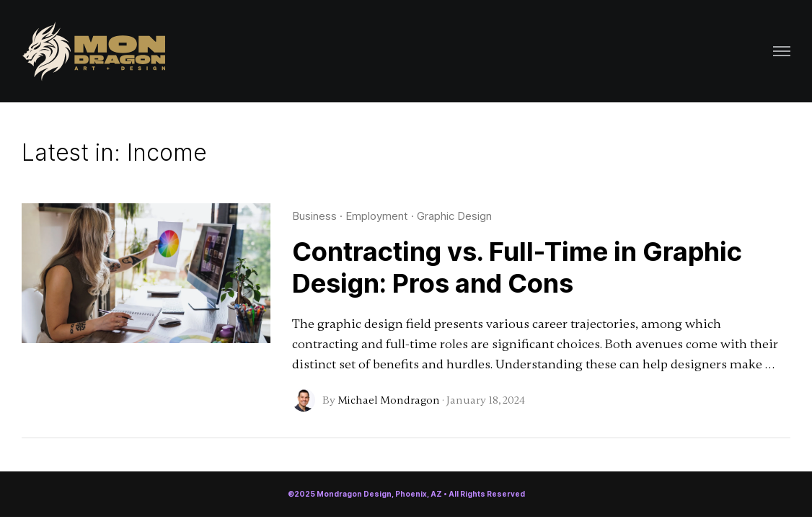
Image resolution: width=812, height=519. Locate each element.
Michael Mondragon (389, 400)
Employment (377, 216)
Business (314, 216)
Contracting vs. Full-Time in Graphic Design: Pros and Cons (517, 267)
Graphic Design (454, 216)
